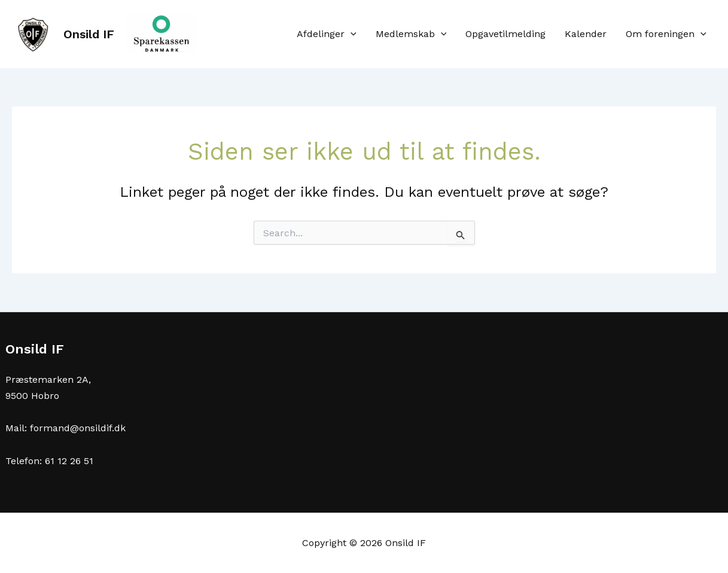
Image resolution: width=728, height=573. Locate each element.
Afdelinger (327, 34)
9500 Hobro (32, 396)
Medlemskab (411, 34)
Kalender (586, 34)
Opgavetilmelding (505, 34)
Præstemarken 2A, (48, 380)
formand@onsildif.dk (78, 428)
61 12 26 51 (69, 461)
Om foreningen (666, 34)
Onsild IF (89, 34)
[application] (351, 34)
